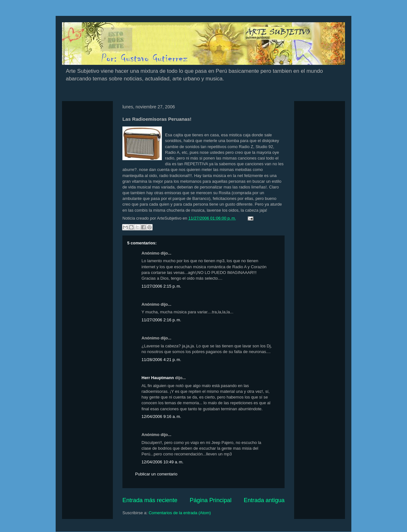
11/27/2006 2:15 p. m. (161, 286)
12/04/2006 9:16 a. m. (161, 416)
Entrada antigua (264, 500)
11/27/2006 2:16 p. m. (161, 320)
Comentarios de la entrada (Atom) (180, 513)
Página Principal (211, 500)
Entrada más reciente (150, 500)
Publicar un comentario (156, 474)
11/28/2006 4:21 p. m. (161, 360)
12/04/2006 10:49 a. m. (162, 462)
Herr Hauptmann (158, 378)
